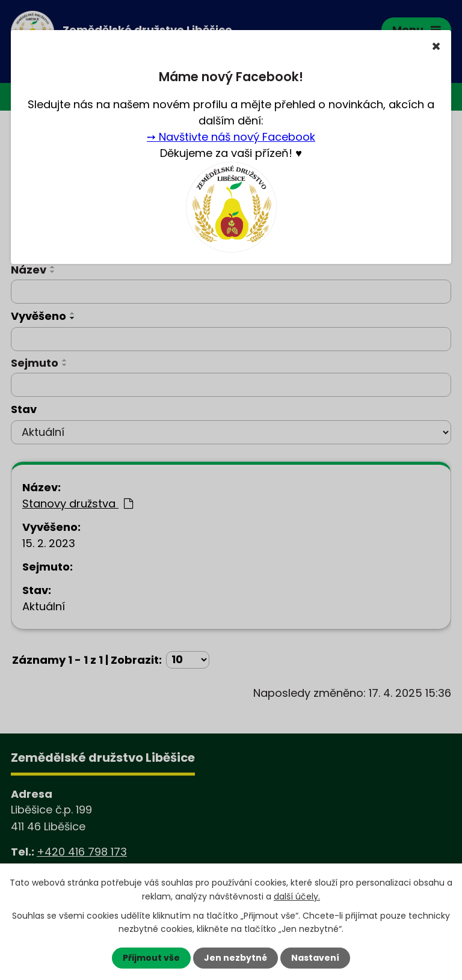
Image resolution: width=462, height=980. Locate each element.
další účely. (297, 896)
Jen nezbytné (236, 958)
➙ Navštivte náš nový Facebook (231, 137)
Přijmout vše (151, 958)
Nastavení (315, 958)
